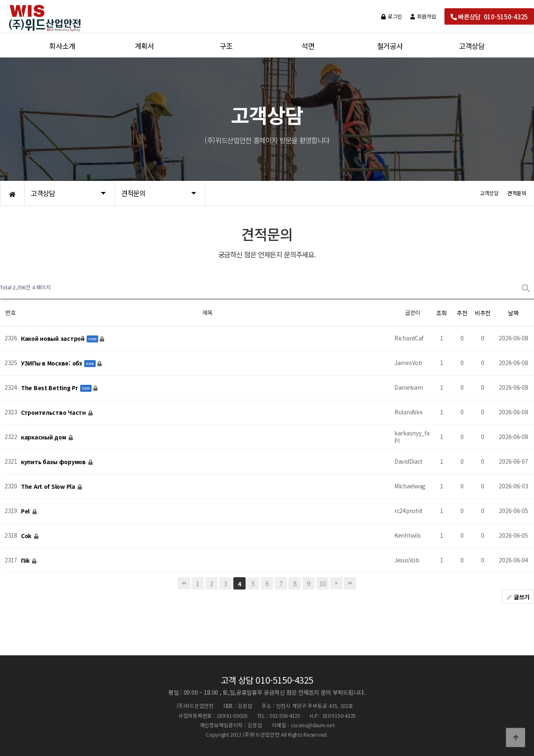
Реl (26, 511)
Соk (27, 536)
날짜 (513, 313)
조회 (441, 313)
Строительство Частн (54, 412)
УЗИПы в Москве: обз (52, 363)
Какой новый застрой (53, 338)
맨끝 (350, 583)
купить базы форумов (54, 462)
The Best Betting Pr (50, 388)
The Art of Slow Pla (49, 486)
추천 (462, 313)
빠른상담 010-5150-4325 (489, 16)
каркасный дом (44, 437)
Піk (26, 560)
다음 (336, 583)
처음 (184, 583)
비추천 (483, 313)
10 (322, 583)
